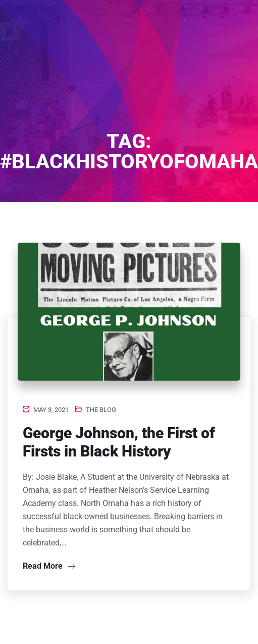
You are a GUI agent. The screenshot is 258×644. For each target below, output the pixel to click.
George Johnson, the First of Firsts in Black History (119, 442)
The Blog (101, 410)
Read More (49, 566)
